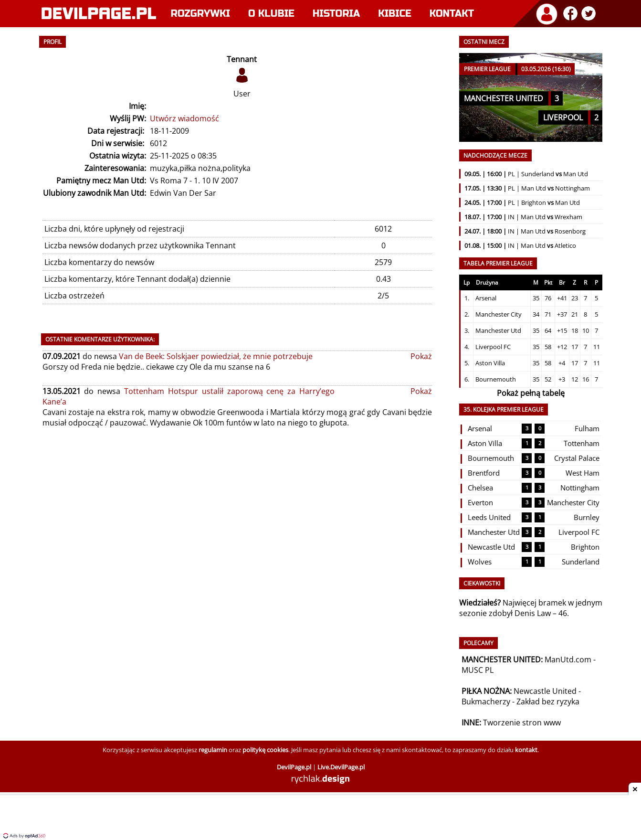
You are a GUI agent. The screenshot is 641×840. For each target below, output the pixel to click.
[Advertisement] (321, 819)
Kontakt (452, 14)
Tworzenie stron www (522, 723)
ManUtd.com (568, 659)
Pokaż (421, 356)
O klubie (271, 14)
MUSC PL (478, 670)
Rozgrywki (201, 14)
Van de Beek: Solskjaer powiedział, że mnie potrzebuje (216, 356)
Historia (336, 14)
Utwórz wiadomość (184, 118)
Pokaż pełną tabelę (531, 393)
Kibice (395, 14)
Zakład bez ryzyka (548, 702)
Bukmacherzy (486, 702)
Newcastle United (545, 691)
